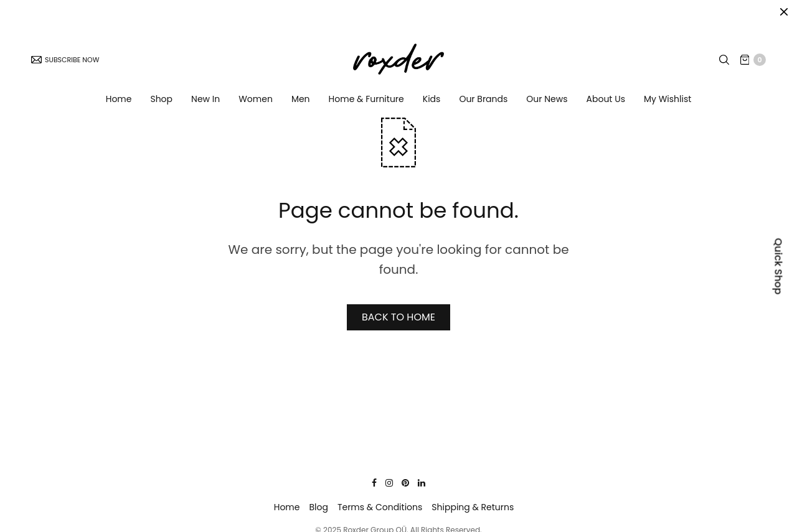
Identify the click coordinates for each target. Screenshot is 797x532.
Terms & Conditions (380, 507)
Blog (318, 507)
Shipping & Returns (473, 507)
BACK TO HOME (398, 317)
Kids (432, 102)
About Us (606, 102)
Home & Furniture (366, 102)
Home (119, 102)
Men (301, 102)
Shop (161, 102)
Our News (547, 102)
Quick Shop (779, 266)
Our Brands (483, 102)
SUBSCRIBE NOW (65, 63)
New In (205, 102)
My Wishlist (667, 102)
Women (256, 102)
